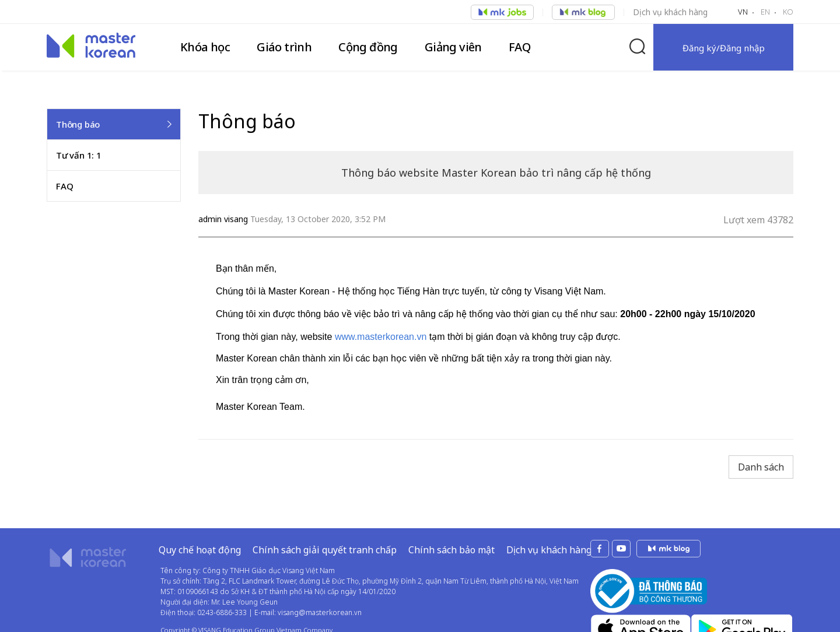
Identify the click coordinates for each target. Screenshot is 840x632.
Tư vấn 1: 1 (79, 155)
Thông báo (78, 124)
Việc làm (502, 12)
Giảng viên (453, 47)
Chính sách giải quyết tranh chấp (325, 550)
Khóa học (205, 47)
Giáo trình (284, 47)
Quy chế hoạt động (200, 550)
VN (743, 12)
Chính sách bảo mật (452, 550)
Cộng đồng (368, 47)
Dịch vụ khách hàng (670, 12)
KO (788, 12)
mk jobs (668, 549)
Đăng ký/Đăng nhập (724, 48)
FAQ (519, 47)
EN (765, 12)
